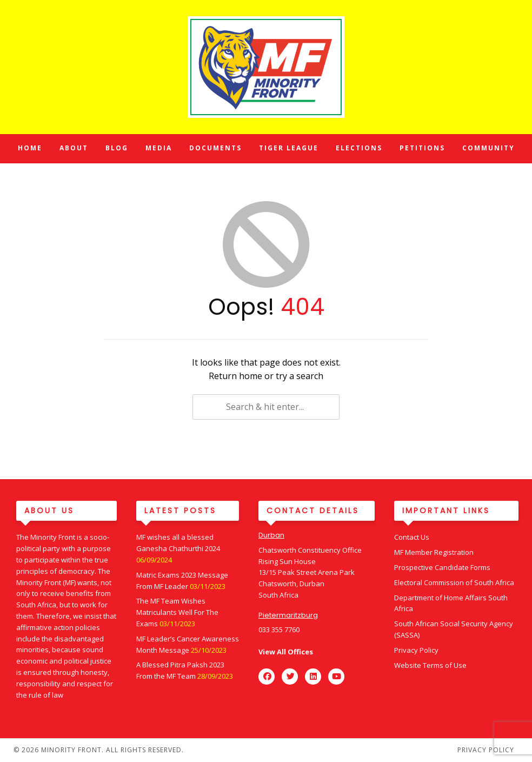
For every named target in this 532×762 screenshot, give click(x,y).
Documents (215, 148)
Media (159, 148)
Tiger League (289, 148)
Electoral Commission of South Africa (454, 582)
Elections (359, 148)
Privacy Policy (416, 650)
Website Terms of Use (430, 665)
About (74, 148)
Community (488, 148)
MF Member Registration (434, 552)
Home (30, 148)
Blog (117, 148)
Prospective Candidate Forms (442, 567)
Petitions (422, 148)
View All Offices (286, 652)
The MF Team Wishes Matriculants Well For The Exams (177, 612)
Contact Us (412, 537)
